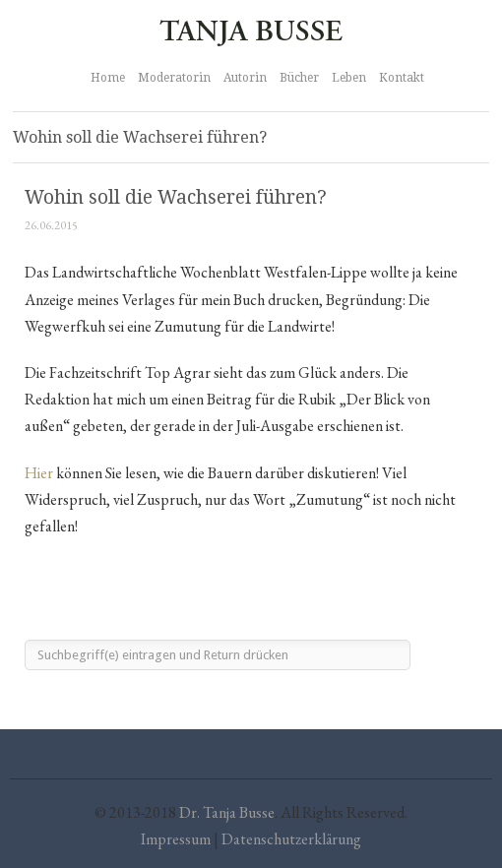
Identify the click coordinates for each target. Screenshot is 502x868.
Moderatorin (174, 78)
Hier (39, 473)
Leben (349, 78)
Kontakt (402, 78)
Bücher (299, 78)
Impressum (176, 839)
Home (108, 78)
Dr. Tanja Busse (227, 812)
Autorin (245, 78)
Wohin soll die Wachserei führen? (176, 197)
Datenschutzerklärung (291, 839)
